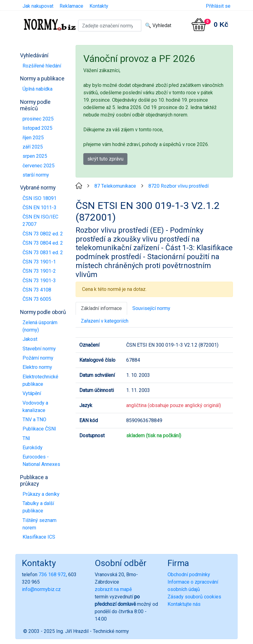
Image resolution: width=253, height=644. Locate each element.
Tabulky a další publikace (38, 507)
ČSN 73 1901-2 (39, 271)
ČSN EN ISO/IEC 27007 (40, 220)
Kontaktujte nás (184, 604)
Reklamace (71, 6)
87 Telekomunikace (115, 186)
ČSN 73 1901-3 (39, 281)
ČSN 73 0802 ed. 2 (43, 234)
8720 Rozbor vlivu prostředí (178, 186)
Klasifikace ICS (39, 537)
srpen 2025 (35, 156)
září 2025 (33, 147)
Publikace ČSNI (39, 429)
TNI (26, 438)
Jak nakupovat (38, 6)
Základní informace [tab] (101, 308)
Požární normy (38, 358)
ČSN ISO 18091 (39, 198)
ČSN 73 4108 (37, 290)
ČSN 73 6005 (37, 299)
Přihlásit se (218, 6)
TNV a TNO (34, 420)
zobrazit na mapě (113, 589)
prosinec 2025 (38, 119)
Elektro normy (37, 367)
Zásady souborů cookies (194, 597)
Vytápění (32, 393)
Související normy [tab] (151, 308)
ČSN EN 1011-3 (39, 208)
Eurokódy (33, 448)
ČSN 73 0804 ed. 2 (43, 243)
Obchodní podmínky (189, 575)
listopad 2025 (37, 128)
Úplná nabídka (37, 89)
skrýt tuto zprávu (105, 159)
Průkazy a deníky (41, 494)
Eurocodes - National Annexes (41, 461)
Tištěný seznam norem (39, 524)
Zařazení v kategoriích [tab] (105, 321)
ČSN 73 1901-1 (39, 262)
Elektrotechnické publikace (40, 380)
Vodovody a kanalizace (35, 407)
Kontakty (99, 6)
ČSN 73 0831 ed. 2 (43, 253)
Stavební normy (39, 349)
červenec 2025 (39, 166)
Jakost (30, 339)
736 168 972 (52, 575)
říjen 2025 (33, 138)
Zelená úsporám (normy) (40, 326)
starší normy (36, 175)
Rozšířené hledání (42, 66)
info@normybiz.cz (41, 589)
